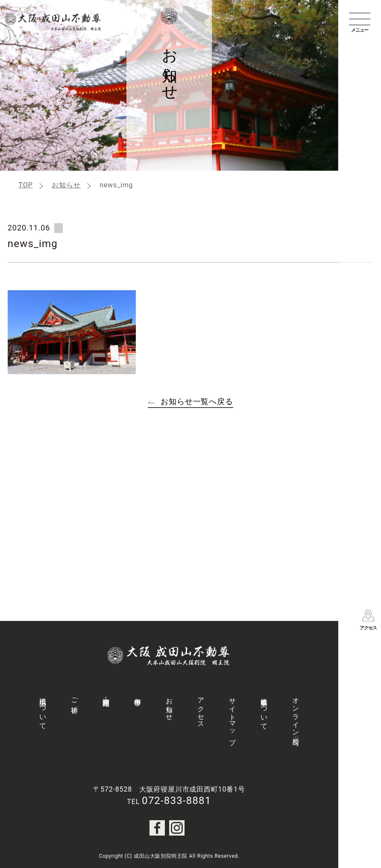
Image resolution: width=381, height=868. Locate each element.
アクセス (201, 709)
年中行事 (138, 694)
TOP (26, 185)
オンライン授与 (296, 714)
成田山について (43, 710)
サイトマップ (233, 717)
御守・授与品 (106, 694)
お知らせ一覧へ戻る (197, 401)
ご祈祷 (75, 697)
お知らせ (66, 185)
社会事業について (264, 710)
